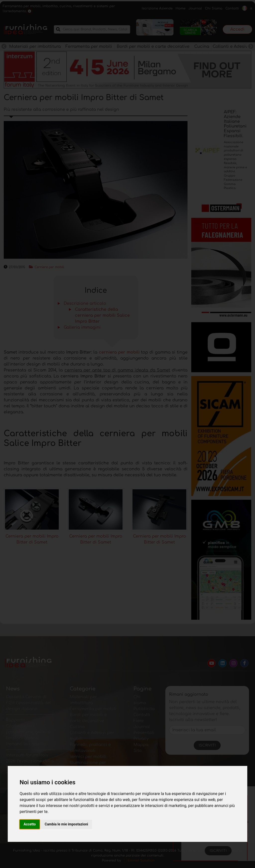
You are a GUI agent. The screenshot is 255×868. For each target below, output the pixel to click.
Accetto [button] (30, 824)
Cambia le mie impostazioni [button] (66, 824)
